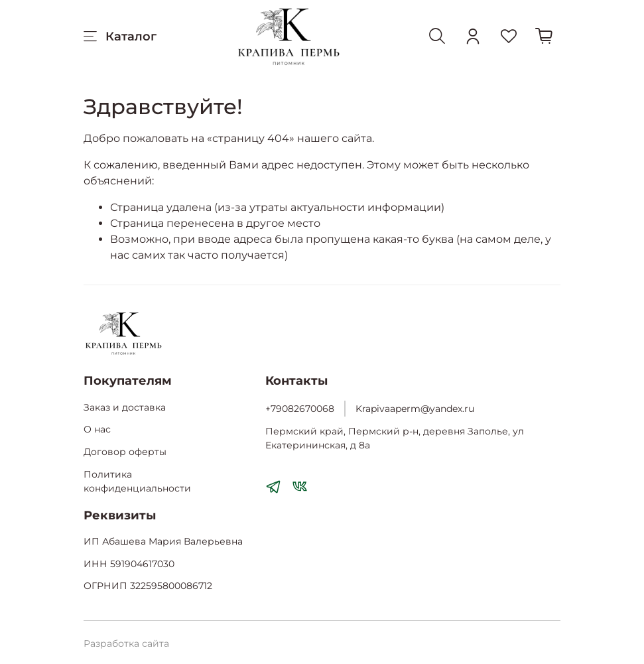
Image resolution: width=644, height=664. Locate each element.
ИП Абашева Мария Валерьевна (163, 541)
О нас (97, 429)
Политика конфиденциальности (137, 482)
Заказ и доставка (125, 407)
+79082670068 (300, 409)
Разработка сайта (126, 643)
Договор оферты (125, 452)
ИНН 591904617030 (129, 564)
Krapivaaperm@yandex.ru (415, 409)
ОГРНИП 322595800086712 (148, 586)
